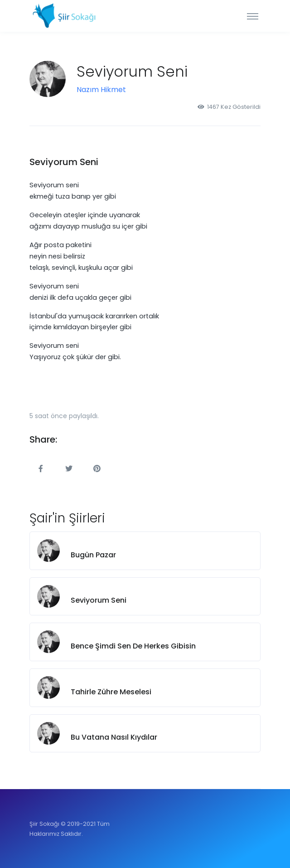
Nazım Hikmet (101, 90)
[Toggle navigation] (253, 16)
